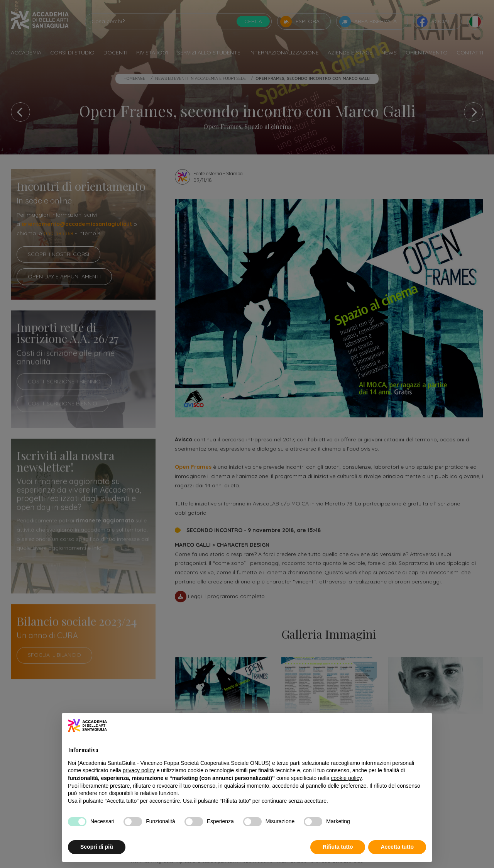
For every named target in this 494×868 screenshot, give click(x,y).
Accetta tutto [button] (397, 847)
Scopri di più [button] (97, 847)
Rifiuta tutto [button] (338, 847)
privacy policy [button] (139, 770)
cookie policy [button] (346, 778)
